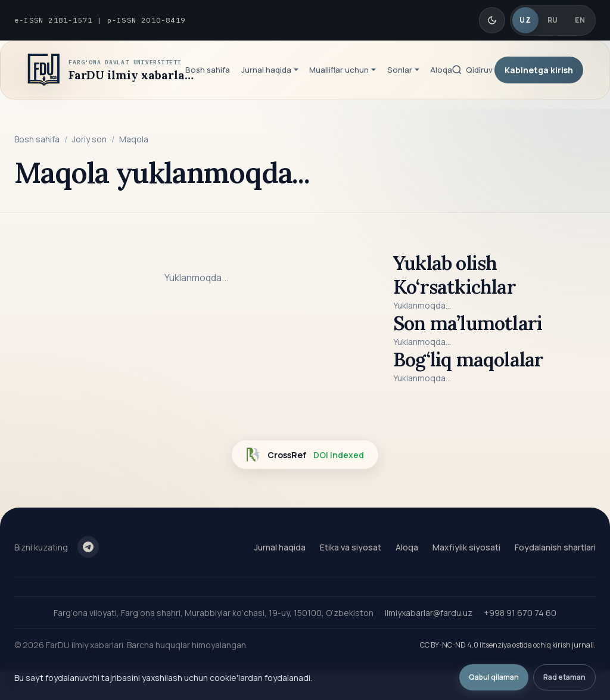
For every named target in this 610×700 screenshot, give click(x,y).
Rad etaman (564, 677)
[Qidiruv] (472, 70)
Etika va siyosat (351, 547)
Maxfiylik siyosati (466, 547)
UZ (525, 20)
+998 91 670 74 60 (520, 613)
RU (553, 20)
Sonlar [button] (400, 70)
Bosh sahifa (208, 70)
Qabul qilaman (494, 677)
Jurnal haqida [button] (266, 70)
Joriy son (89, 139)
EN (580, 20)
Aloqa (441, 70)
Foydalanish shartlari (555, 547)
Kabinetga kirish (539, 70)
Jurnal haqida (280, 547)
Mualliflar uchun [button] (339, 70)
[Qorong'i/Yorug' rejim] (492, 20)
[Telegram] (88, 547)
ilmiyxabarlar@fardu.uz (429, 613)
